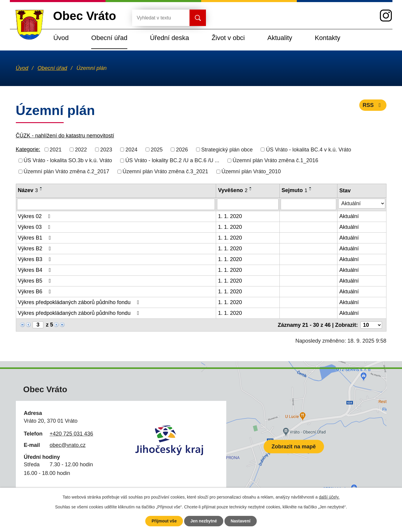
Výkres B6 (36, 292)
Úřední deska (170, 38)
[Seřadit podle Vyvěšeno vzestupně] (251, 188)
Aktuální (349, 216)
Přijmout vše (164, 521)
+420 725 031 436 (71, 434)
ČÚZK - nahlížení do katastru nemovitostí (65, 136)
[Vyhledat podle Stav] (362, 204)
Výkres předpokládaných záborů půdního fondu (80, 302)
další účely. (329, 497)
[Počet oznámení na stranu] (371, 325)
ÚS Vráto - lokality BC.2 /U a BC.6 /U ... (172, 160)
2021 (56, 149)
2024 (132, 149)
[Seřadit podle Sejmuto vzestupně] (311, 188)
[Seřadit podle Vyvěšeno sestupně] (251, 190)
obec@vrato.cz (68, 445)
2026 (182, 149)
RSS (373, 105)
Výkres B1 (36, 238)
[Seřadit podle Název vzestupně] (41, 188)
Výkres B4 (36, 270)
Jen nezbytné (204, 521)
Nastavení (241, 521)
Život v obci (228, 38)
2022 (81, 149)
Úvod (61, 38)
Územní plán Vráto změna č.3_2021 (165, 171)
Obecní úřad (109, 38)
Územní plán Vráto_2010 (251, 171)
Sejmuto (294, 190)
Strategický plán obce (227, 149)
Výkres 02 (35, 216)
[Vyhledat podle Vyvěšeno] (248, 204)
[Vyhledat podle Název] (116, 204)
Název (28, 190)
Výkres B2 (36, 249)
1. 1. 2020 (230, 216)
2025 (157, 149)
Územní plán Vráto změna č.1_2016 (275, 160)
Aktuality (280, 38)
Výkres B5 (36, 281)
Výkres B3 (36, 259)
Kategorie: (28, 149)
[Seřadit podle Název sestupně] (41, 190)
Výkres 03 (35, 227)
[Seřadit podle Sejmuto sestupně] (311, 190)
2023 (106, 149)
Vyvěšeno (233, 190)
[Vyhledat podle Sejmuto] (308, 204)
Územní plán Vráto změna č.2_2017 (67, 171)
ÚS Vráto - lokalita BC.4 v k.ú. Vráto (309, 149)
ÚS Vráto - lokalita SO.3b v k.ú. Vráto (68, 160)
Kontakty (327, 38)
